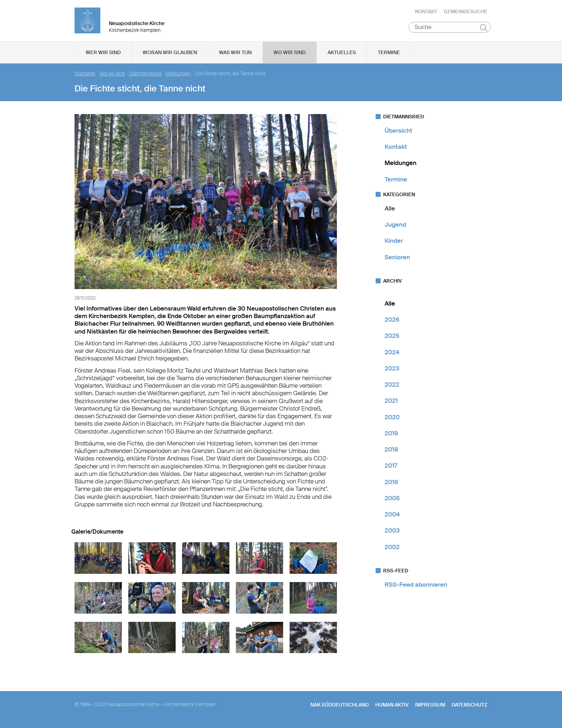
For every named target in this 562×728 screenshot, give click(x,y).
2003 (392, 533)
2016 (391, 484)
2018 (391, 451)
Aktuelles (342, 54)
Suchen (484, 29)
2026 (392, 321)
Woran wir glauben (170, 54)
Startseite (85, 75)
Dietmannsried (145, 75)
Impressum (430, 707)
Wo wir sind (290, 54)
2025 (392, 338)
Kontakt (426, 13)
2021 (391, 403)
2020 (392, 419)
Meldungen (178, 75)
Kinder (394, 243)
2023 (392, 370)
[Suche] (450, 29)
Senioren (397, 259)
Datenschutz (470, 707)
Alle (390, 210)
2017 (391, 468)
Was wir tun (235, 54)
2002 (392, 549)
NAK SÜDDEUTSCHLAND (340, 707)
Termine (389, 54)
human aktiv (392, 707)
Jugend (395, 226)
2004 (392, 516)
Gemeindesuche (466, 13)
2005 (392, 500)
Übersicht (398, 132)
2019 (391, 435)
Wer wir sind (103, 54)
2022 (392, 386)
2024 (392, 354)
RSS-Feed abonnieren (416, 586)
